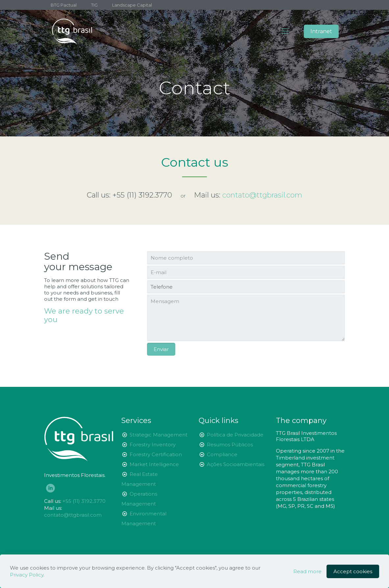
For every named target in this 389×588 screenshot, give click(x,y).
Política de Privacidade (235, 435)
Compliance (222, 454)
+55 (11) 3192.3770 (142, 195)
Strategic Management (158, 435)
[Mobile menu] (285, 31)
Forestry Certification (156, 454)
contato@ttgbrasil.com (73, 515)
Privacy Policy (27, 575)
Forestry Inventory (153, 445)
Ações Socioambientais (236, 464)
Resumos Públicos (230, 445)
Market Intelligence (154, 464)
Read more (307, 571)
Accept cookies (353, 571)
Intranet (321, 31)
